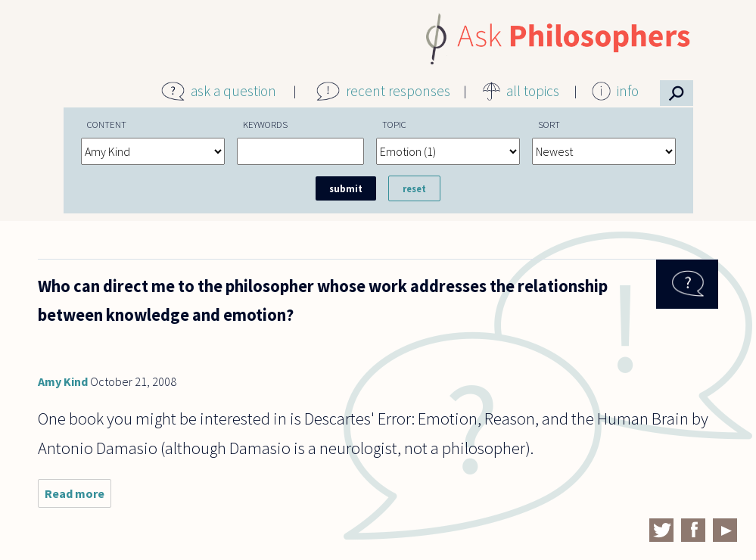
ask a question (233, 91)
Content (107, 124)
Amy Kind (63, 381)
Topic (394, 124)
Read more (78, 497)
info (628, 91)
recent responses (398, 91)
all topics (533, 91)
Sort (549, 124)
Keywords (265, 124)
